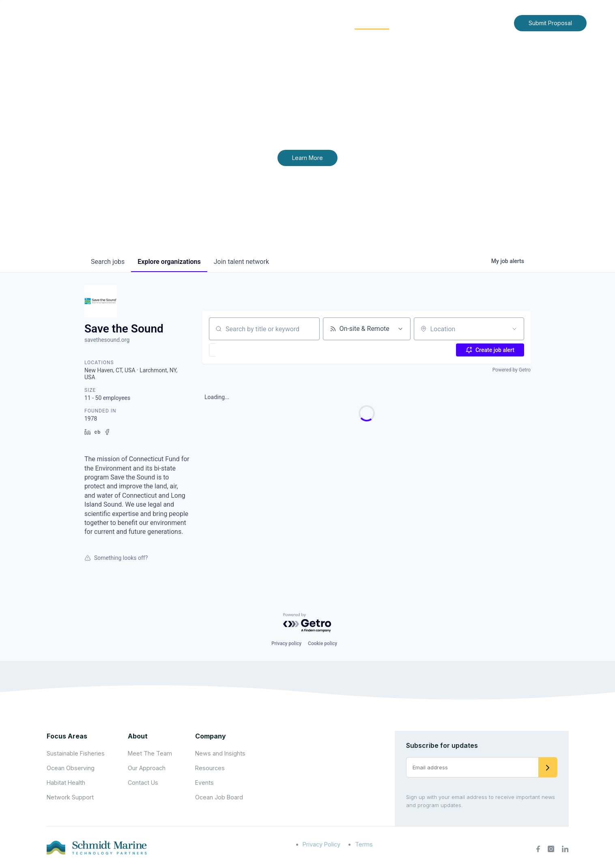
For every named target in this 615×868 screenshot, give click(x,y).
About (273, 23)
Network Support (70, 797)
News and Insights (434, 23)
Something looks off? (116, 558)
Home (241, 23)
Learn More (307, 158)
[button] (236, 350)
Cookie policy (323, 643)
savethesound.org (107, 340)
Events (204, 783)
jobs (108, 262)
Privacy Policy (321, 844)
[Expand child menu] (286, 23)
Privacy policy (286, 643)
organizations (169, 262)
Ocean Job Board (219, 797)
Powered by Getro (512, 370)
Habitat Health (66, 783)
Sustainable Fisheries (76, 753)
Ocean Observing (71, 768)
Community (372, 23)
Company (211, 736)
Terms (364, 844)
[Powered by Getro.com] (307, 623)
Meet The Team (150, 753)
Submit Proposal (550, 23)
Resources (210, 768)
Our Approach (147, 768)
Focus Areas (318, 23)
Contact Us (491, 23)
